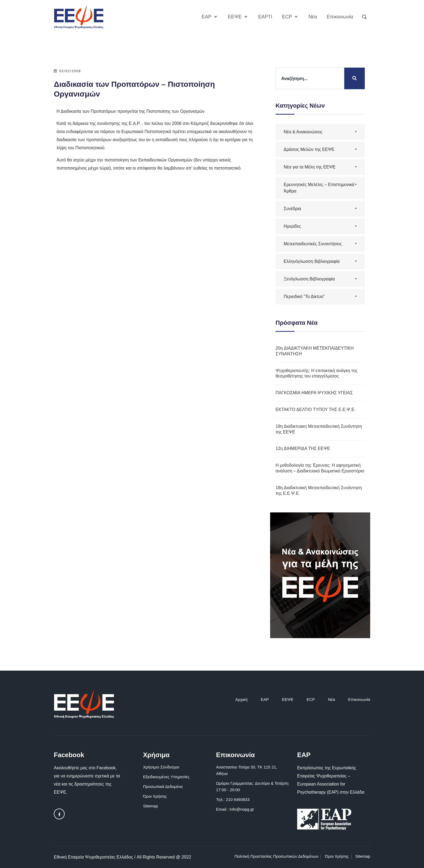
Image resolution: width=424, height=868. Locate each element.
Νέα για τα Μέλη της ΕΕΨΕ (310, 167)
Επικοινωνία (359, 699)
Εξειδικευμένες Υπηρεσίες (166, 777)
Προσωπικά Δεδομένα (163, 786)
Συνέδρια (292, 209)
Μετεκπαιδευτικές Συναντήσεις (313, 244)
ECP (311, 699)
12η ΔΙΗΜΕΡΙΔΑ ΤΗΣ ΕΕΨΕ (303, 448)
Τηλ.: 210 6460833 (233, 799)
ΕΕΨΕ (288, 699)
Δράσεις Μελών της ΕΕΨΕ (309, 149)
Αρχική (241, 699)
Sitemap (150, 806)
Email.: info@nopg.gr (235, 809)
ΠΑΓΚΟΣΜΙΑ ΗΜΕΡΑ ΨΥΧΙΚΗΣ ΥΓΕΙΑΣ (314, 393)
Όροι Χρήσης (155, 796)
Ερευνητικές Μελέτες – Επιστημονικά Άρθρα (319, 188)
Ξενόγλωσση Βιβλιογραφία (309, 279)
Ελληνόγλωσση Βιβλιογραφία (312, 261)
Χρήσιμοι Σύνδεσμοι (161, 767)
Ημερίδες (292, 226)
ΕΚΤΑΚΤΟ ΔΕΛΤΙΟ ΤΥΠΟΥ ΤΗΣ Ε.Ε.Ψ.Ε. (316, 410)
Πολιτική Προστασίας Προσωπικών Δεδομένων (276, 856)
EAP (265, 699)
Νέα (332, 699)
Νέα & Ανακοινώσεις (303, 132)
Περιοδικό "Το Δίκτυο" (304, 296)
